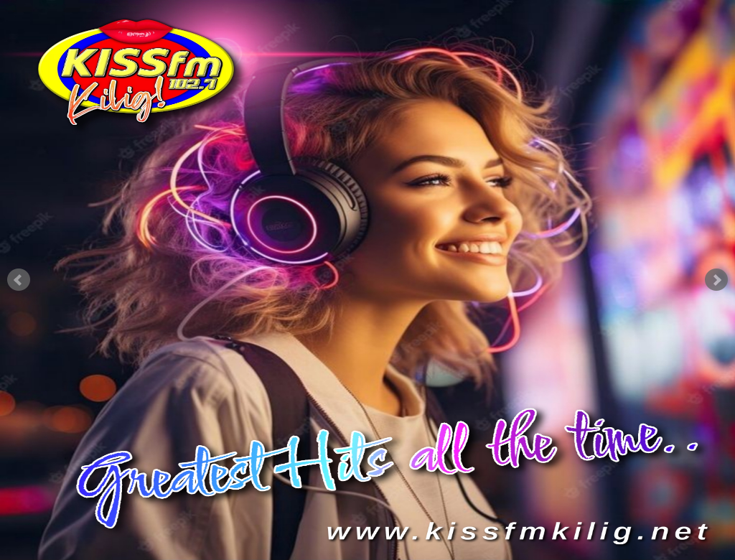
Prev (19, 280)
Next (716, 280)
